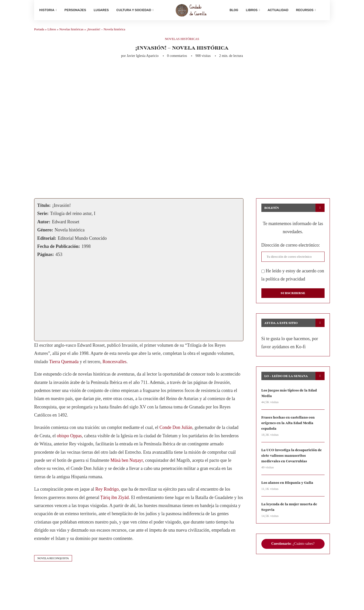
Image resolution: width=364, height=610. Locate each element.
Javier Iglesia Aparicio (143, 57)
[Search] (322, 10)
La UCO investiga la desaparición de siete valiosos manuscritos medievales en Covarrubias (292, 457)
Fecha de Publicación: (59, 248)
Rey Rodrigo (107, 490)
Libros (252, 10)
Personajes (75, 10)
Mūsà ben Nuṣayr (127, 462)
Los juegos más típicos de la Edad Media (290, 394)
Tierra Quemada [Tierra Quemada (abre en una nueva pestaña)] (64, 363)
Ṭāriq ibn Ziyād (115, 498)
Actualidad (278, 10)
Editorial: (47, 239)
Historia (47, 10)
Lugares (101, 10)
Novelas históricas (72, 30)
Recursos (305, 10)
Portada (39, 30)
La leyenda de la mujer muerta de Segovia (290, 509)
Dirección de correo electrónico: (291, 246)
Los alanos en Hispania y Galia (288, 484)
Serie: (43, 215)
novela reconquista (53, 559)
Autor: (44, 223)
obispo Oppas (69, 437)
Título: (44, 207)
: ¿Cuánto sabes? (293, 546)
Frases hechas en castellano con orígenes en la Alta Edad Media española (288, 424)
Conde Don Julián (176, 429)
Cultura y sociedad (134, 10)
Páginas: (45, 256)
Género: (45, 231)
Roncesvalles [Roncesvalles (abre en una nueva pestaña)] (114, 363)
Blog (234, 10)
